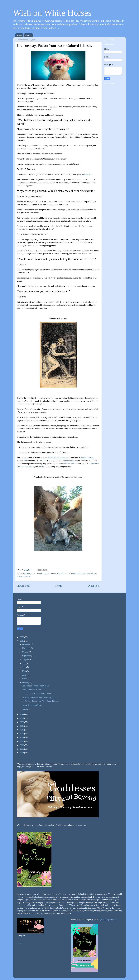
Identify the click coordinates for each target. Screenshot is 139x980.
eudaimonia (69, 460)
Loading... (21, 944)
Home (19, 35)
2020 (22, 730)
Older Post (94, 586)
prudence (95, 464)
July (24, 663)
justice (41, 467)
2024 (22, 715)
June (24, 667)
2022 (22, 722)
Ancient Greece (87, 458)
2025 (22, 641)
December (26, 644)
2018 (22, 738)
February (26, 683)
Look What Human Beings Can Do (35, 686)
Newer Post (23, 586)
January (26, 710)
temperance (30, 467)
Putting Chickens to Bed (31, 690)
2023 (22, 718)
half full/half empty (78, 574)
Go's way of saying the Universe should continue (51, 574)
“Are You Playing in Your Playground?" (37, 697)
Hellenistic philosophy (57, 458)
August (25, 660)
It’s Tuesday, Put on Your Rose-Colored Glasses (40, 701)
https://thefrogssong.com (107, 919)
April (25, 675)
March (25, 679)
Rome (26, 460)
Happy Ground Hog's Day (32, 705)
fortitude (21, 467)
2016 (22, 745)
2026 (22, 637)
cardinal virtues (69, 464)
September (27, 656)
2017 (22, 741)
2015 (22, 749)
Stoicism (27, 577)
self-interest (86, 174)
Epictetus (27, 574)
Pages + (28, 35)
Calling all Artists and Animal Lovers (36, 694)
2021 (22, 726)
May (24, 671)
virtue (43, 460)
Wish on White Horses (52, 13)
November (27, 648)
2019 (22, 734)
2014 (22, 753)
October (26, 652)
